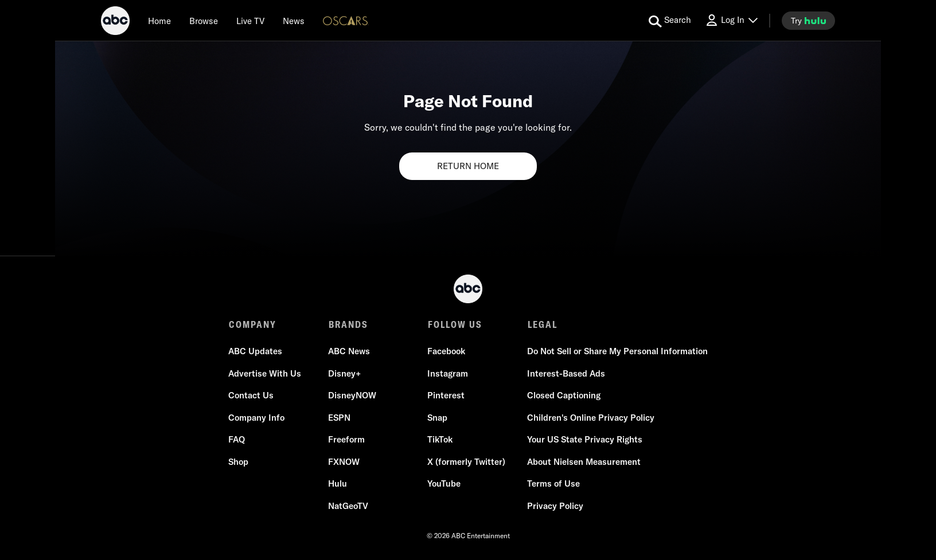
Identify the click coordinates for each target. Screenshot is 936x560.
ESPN (339, 418)
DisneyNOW (352, 396)
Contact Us (251, 396)
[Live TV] (250, 21)
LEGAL (541, 324)
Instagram (448, 374)
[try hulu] (808, 21)
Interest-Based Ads (565, 374)
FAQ (237, 440)
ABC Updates (256, 352)
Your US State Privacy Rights (584, 440)
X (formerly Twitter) (466, 462)
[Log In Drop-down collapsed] (731, 20)
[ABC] (115, 22)
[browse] (204, 21)
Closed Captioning (563, 396)
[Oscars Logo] (346, 20)
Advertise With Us (265, 374)
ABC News (349, 352)
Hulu (338, 484)
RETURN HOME (468, 166)
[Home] (159, 21)
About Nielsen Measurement (583, 462)
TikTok (440, 440)
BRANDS (348, 324)
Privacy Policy (555, 506)
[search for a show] (670, 21)
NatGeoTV (348, 506)
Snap (437, 418)
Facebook (446, 352)
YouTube (444, 484)
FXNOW (344, 462)
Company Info (257, 418)
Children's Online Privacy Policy (590, 418)
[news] (294, 21)
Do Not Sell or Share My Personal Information (617, 352)
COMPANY (253, 324)
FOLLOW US (455, 324)
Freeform (346, 440)
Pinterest (446, 396)
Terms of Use (553, 484)
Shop (239, 462)
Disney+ (344, 374)
